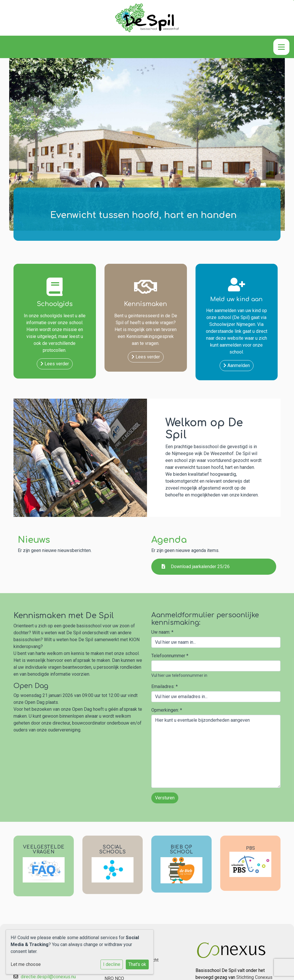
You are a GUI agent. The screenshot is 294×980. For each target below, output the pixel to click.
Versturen (165, 798)
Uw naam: (162, 632)
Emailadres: (165, 686)
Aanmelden (237, 365)
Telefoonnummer (170, 656)
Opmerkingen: (167, 710)
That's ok (137, 964)
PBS (251, 848)
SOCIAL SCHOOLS (113, 850)
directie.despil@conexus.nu (48, 977)
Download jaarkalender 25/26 (196, 567)
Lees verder (55, 364)
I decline (112, 964)
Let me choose (26, 964)
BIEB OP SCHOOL (182, 850)
